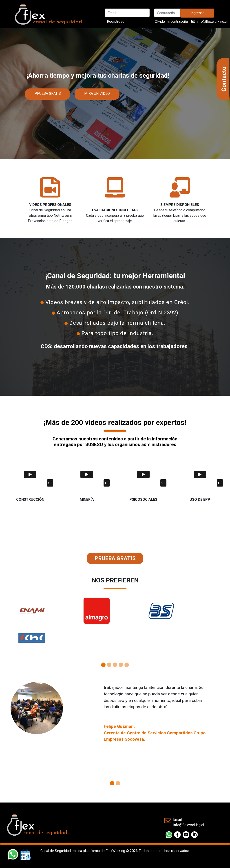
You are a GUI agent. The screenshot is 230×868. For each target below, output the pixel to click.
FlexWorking (115, 851)
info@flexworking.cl (212, 21)
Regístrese (116, 21)
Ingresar (197, 13)
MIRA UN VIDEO (97, 94)
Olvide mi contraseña (171, 21)
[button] (17, 627)
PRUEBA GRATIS (48, 94)
